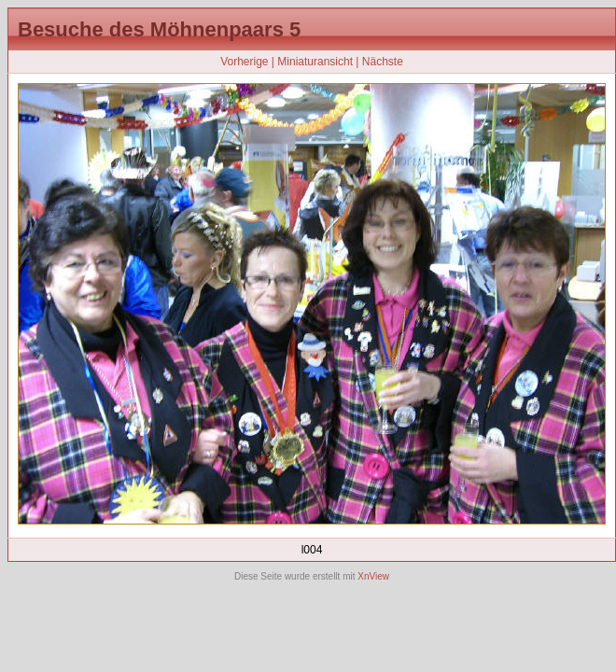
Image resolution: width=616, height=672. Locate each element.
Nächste (383, 62)
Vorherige (244, 62)
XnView (373, 576)
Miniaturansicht (315, 62)
